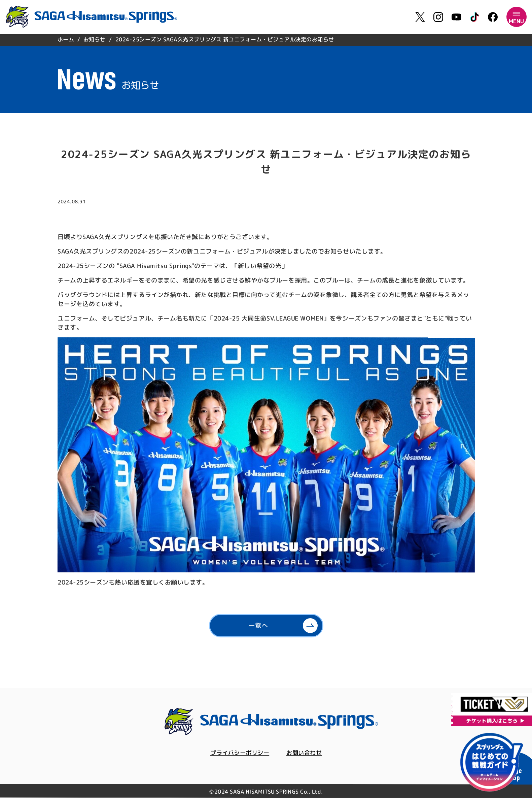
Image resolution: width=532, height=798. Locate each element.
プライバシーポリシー (239, 753)
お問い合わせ (306, 753)
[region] (266, 40)
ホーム (65, 39)
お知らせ (95, 39)
